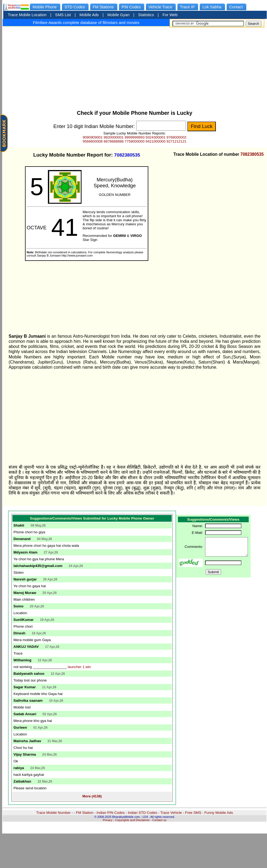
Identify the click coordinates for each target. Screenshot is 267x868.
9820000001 (114, 137)
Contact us (159, 820)
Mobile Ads (89, 15)
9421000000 (156, 141)
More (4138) (92, 796)
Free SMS (193, 813)
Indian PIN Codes (111, 813)
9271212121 (177, 141)
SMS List (63, 15)
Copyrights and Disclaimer (132, 820)
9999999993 (135, 137)
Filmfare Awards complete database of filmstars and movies (86, 23)
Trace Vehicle (171, 813)
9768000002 (177, 137)
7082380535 (252, 154)
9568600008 (93, 141)
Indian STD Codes (143, 813)
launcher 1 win (79, 667)
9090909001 (93, 137)
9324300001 (156, 137)
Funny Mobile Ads (219, 813)
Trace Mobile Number (54, 813)
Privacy (108, 820)
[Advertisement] (135, 67)
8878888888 (114, 141)
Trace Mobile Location (27, 15)
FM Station (85, 813)
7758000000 (135, 141)
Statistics (146, 15)
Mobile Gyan (118, 15)
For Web (170, 15)
